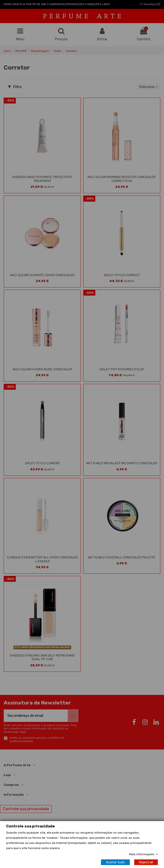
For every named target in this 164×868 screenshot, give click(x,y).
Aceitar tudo (115, 862)
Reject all (146, 862)
